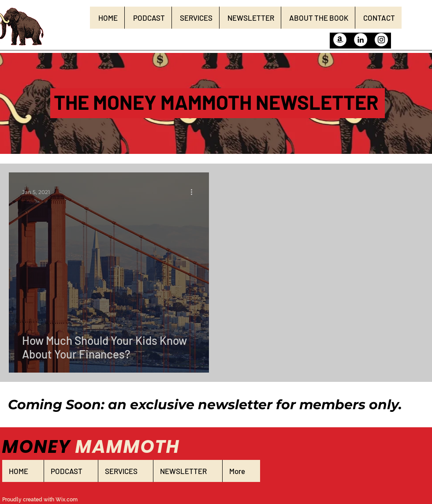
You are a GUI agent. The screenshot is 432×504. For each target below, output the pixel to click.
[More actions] (194, 192)
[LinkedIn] (361, 40)
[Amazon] (340, 40)
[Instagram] (381, 40)
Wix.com (67, 500)
